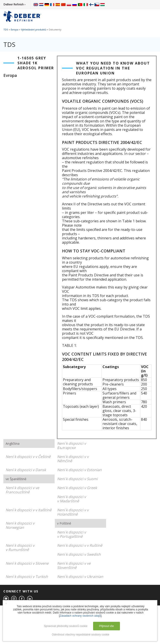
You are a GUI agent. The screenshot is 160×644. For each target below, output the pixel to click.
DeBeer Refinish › (14, 4)
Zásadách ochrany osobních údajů (80, 616)
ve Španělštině (16, 479)
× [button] (6, 603)
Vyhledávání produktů (34, 30)
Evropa (15, 30)
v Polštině (64, 523)
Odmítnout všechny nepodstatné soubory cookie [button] (81, 635)
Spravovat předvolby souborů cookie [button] (66, 626)
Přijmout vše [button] (107, 626)
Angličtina (13, 443)
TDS (6, 30)
